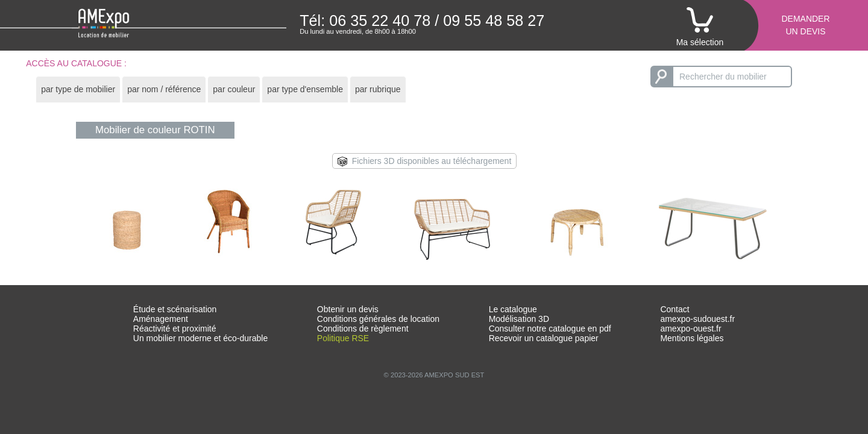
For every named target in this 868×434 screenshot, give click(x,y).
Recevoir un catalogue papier (544, 338)
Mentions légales (692, 338)
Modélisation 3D (519, 319)
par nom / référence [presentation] (164, 89)
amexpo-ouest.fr (690, 329)
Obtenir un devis (348, 309)
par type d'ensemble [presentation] (305, 89)
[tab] (78, 90)
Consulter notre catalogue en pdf (550, 329)
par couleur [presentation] (234, 89)
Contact (675, 309)
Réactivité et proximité (175, 329)
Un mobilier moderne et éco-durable (200, 338)
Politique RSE (343, 338)
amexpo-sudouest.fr (697, 319)
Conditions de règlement (363, 329)
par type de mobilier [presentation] (78, 89)
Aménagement (161, 319)
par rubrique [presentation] (378, 89)
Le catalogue (513, 309)
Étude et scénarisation (175, 309)
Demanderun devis (805, 25)
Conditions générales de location (378, 319)
